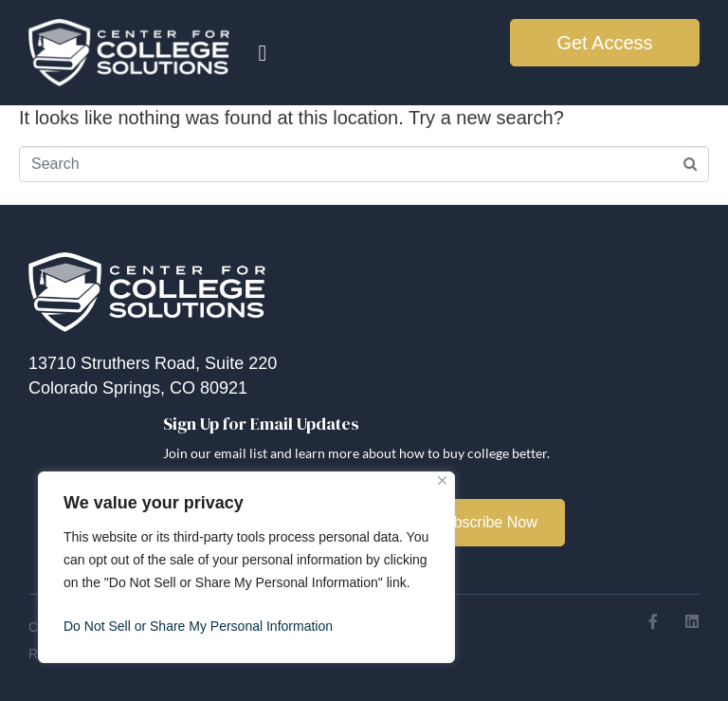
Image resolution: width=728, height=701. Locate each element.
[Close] (442, 480)
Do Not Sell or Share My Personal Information (198, 626)
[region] (246, 567)
